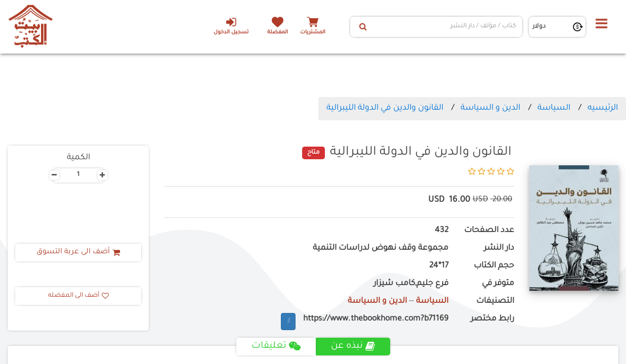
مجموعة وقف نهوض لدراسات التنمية (381, 248)
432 (442, 231)
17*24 (439, 266)
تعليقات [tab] (276, 346)
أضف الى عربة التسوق (78, 252)
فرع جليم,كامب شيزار (411, 284)
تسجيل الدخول (231, 26)
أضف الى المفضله (78, 296)
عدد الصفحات (489, 231)
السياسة (554, 108)
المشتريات (313, 33)
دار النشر (499, 248)
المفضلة (278, 33)
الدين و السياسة (490, 108)
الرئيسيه (603, 108)
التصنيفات (495, 302)
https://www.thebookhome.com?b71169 (376, 319)
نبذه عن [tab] (353, 346)
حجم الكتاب (494, 266)
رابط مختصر (492, 319)
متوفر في (498, 284)
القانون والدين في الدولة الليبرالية (385, 108)
